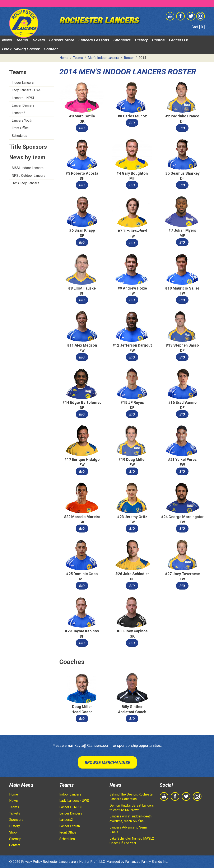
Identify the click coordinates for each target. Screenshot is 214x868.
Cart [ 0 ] (198, 27)
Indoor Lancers (23, 83)
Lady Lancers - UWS (27, 90)
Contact (51, 49)
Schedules (19, 136)
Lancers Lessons (94, 40)
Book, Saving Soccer (21, 49)
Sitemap (15, 839)
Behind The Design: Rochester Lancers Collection (132, 797)
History (141, 40)
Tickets (38, 40)
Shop (13, 832)
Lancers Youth (22, 120)
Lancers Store (62, 40)
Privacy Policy (32, 862)
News (7, 40)
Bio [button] (82, 128)
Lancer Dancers (23, 105)
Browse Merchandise (107, 763)
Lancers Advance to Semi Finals (128, 830)
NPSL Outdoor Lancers (29, 176)
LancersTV (178, 40)
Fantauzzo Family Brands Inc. (146, 862)
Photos (158, 40)
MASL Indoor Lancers (28, 168)
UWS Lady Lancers (25, 183)
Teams (22, 40)
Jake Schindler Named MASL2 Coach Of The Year (132, 841)
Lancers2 (18, 113)
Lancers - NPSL (23, 98)
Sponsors (122, 40)
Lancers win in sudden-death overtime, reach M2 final (131, 819)
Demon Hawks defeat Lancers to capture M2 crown (132, 808)
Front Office (20, 128)
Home (14, 794)
